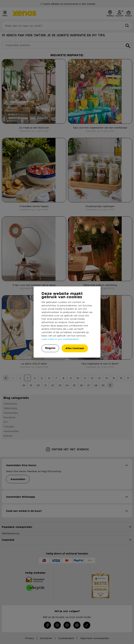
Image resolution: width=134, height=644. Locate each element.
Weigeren (50, 348)
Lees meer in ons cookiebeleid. (60, 339)
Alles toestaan (75, 348)
